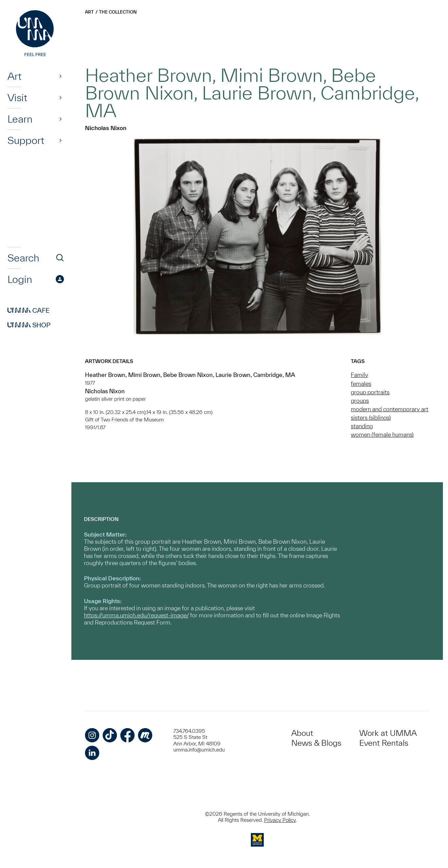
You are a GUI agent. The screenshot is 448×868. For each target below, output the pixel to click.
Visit (17, 97)
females (361, 384)
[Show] (61, 76)
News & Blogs (316, 743)
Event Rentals (384, 743)
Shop (29, 325)
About (302, 733)
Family (359, 375)
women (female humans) (382, 435)
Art (14, 76)
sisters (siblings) (371, 418)
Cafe (29, 310)
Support (26, 140)
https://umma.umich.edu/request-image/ (136, 615)
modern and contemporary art (390, 409)
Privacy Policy (280, 820)
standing (362, 426)
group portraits (370, 392)
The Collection (118, 12)
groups (360, 401)
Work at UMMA (388, 733)
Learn (20, 119)
